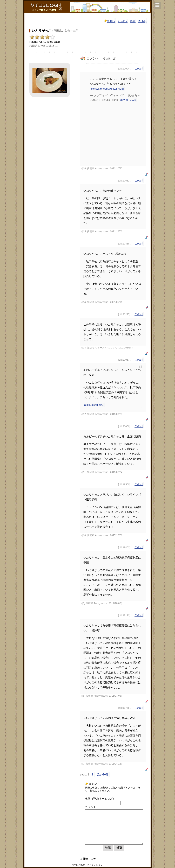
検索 (133, 21)
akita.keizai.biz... (94, 405)
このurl (139, 69)
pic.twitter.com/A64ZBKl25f (107, 89)
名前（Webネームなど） (100, 799)
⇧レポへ (123, 21)
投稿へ (110, 21)
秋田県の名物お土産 (66, 31)
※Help (142, 21)
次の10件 (103, 775)
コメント (91, 807)
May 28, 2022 (128, 100)
